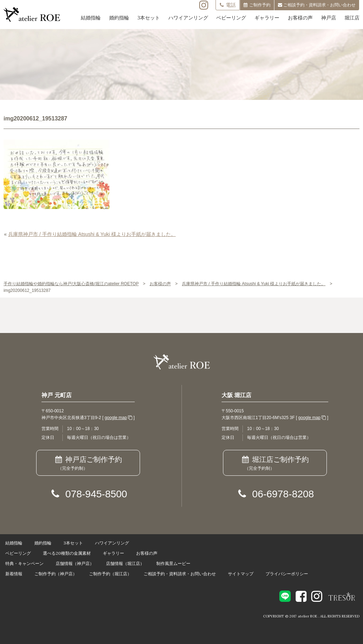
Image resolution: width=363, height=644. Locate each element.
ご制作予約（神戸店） (56, 574)
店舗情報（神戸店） (75, 563)
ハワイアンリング (188, 18)
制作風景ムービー (173, 563)
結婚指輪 (91, 18)
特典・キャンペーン (24, 563)
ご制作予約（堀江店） (110, 574)
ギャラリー (267, 18)
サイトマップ (241, 574)
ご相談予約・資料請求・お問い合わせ (180, 574)
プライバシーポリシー (287, 574)
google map (116, 418)
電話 (228, 5)
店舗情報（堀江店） (125, 563)
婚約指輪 (119, 18)
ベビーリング (231, 18)
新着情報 (14, 574)
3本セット (149, 18)
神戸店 (329, 18)
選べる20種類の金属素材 (67, 553)
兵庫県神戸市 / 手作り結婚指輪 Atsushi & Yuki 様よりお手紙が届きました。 (92, 234)
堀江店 (352, 18)
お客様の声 (300, 18)
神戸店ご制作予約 (88, 464)
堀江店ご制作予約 (275, 464)
